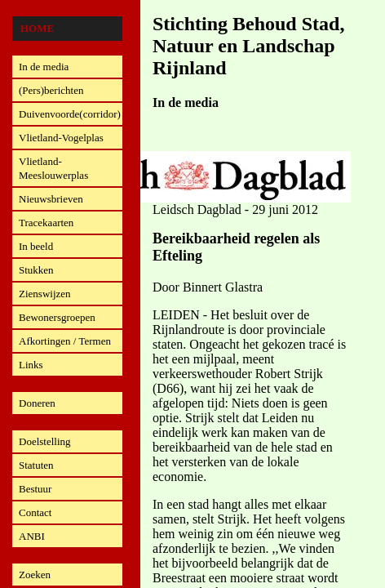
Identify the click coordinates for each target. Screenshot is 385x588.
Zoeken (35, 575)
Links (31, 365)
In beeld (36, 246)
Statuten (36, 465)
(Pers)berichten (51, 90)
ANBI (32, 536)
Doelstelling (45, 441)
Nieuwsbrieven (51, 199)
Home (37, 28)
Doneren (37, 403)
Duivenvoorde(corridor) (70, 114)
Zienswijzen (45, 294)
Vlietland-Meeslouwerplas (53, 168)
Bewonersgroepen (57, 317)
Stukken (36, 270)
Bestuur (35, 489)
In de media (44, 67)
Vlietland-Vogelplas (61, 138)
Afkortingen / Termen (65, 341)
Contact (35, 512)
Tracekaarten (46, 223)
